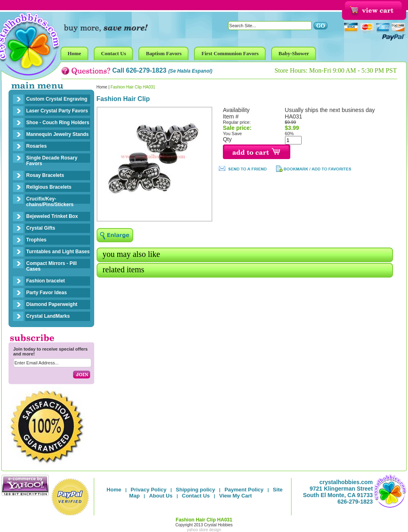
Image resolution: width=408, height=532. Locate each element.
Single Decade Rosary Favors (52, 161)
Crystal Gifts (41, 228)
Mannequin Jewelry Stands (58, 134)
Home (102, 87)
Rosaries (37, 146)
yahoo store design (204, 530)
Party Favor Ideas (47, 293)
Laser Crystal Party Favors (57, 111)
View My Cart (236, 496)
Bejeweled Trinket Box (52, 216)
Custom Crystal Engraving (57, 99)
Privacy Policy (149, 490)
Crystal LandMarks (48, 316)
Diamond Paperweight (52, 304)
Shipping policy (195, 490)
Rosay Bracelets (45, 175)
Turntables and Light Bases (58, 252)
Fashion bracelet (46, 281)
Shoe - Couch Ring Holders (58, 123)
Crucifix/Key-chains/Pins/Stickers (50, 202)
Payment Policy (244, 490)
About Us (161, 496)
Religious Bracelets (49, 187)
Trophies (37, 240)
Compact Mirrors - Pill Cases (52, 266)
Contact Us (196, 496)
